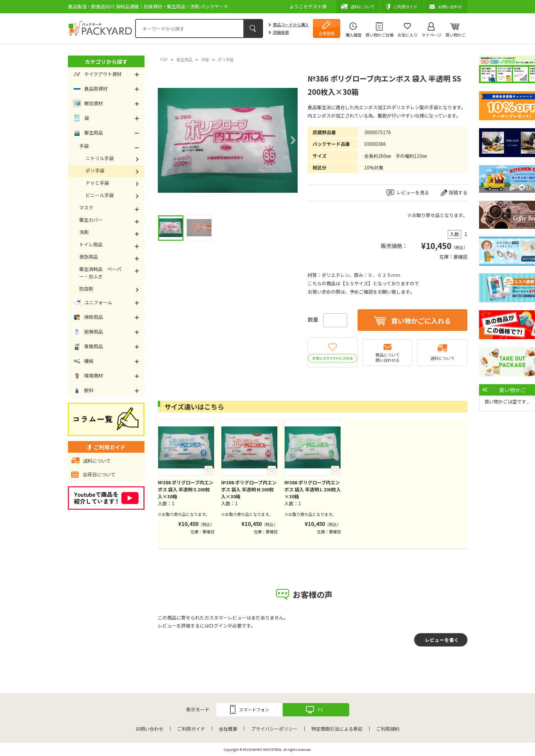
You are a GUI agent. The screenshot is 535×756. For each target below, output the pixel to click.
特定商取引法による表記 (337, 729)
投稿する (458, 192)
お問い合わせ (149, 729)
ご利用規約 (388, 729)
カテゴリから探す (106, 62)
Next (293, 140)
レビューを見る (413, 192)
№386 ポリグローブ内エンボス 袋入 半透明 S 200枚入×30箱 (186, 489)
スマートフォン (254, 710)
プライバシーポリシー (274, 729)
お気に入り (407, 35)
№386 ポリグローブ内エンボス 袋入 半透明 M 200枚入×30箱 (249, 489)
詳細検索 (281, 32)
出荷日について (99, 474)
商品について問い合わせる (388, 357)
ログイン (218, 626)
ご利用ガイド (191, 729)
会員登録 (327, 33)
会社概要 (228, 729)
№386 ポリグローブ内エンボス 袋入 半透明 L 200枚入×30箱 (313, 489)
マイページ (431, 35)
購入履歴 (354, 35)
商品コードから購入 (291, 24)
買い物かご (455, 35)
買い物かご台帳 (380, 35)
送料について (442, 358)
